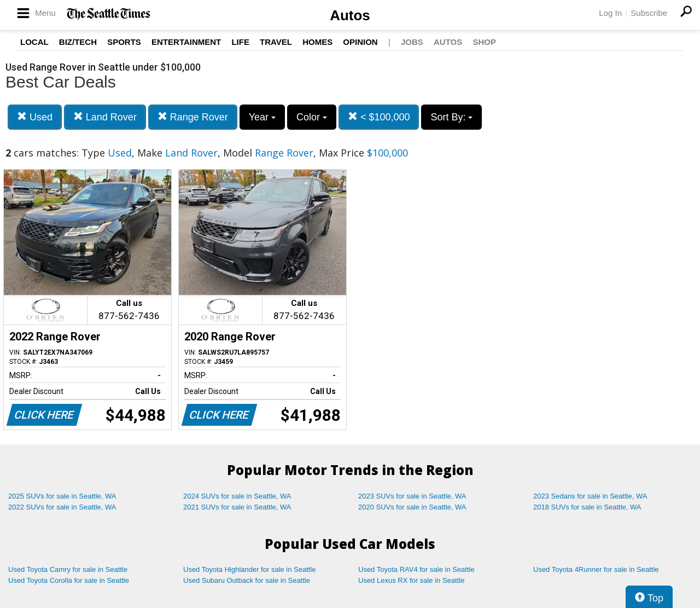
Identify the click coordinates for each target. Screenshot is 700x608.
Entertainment (186, 42)
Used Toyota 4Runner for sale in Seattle (596, 569)
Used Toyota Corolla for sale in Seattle (69, 580)
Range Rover (193, 117)
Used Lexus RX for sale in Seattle (411, 580)
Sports (124, 42)
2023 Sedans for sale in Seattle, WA (590, 496)
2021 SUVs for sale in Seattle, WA (237, 507)
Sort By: (451, 117)
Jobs (412, 42)
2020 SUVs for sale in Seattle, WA (412, 507)
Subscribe (649, 13)
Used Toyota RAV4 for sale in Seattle (416, 569)
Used (35, 117)
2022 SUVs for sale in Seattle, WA (62, 507)
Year (262, 117)
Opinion (360, 42)
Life (240, 42)
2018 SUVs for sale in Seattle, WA (587, 507)
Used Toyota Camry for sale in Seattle (68, 569)
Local (34, 42)
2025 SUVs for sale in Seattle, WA (62, 496)
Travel (276, 42)
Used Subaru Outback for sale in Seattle (247, 580)
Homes (317, 42)
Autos (350, 15)
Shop (484, 42)
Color (312, 117)
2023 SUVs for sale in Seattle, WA (412, 496)
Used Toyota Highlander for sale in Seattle (250, 569)
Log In (610, 13)
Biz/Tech (78, 42)
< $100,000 (379, 117)
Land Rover (105, 117)
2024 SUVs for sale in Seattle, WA (237, 496)
